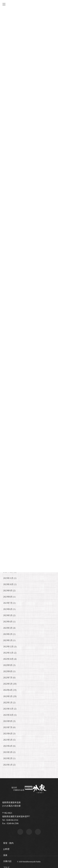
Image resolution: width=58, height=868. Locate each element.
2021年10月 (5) (10, 715)
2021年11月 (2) (10, 709)
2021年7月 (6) (9, 727)
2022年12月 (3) (10, 647)
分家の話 (7, 861)
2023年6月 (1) (9, 609)
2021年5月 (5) (9, 740)
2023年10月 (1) (10, 584)
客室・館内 (8, 843)
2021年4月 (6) (9, 746)
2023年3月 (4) (9, 628)
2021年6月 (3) (9, 734)
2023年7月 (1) (9, 603)
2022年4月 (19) (10, 690)
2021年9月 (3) (9, 721)
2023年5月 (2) (9, 615)
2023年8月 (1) (9, 597)
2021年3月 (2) (9, 752)
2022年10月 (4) (10, 659)
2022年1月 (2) (9, 703)
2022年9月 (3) (9, 665)
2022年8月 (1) (9, 671)
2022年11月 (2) (10, 653)
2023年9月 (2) (9, 591)
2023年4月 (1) (9, 622)
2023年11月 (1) (10, 578)
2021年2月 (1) (9, 758)
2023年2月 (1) (9, 634)
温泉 (5, 855)
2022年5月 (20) (10, 684)
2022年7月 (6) (9, 678)
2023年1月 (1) (9, 640)
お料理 (6, 849)
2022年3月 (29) (10, 696)
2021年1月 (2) (9, 765)
